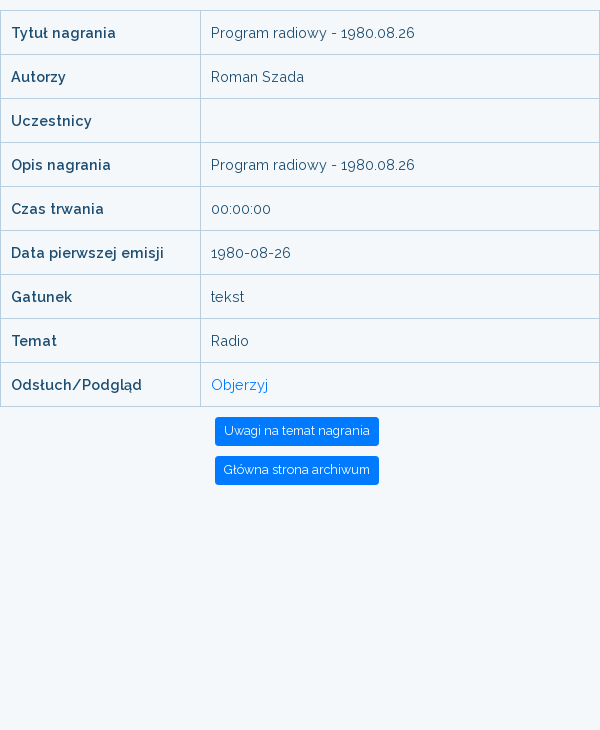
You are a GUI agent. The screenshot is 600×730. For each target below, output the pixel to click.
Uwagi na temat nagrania (297, 430)
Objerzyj (239, 384)
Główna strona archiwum (297, 469)
